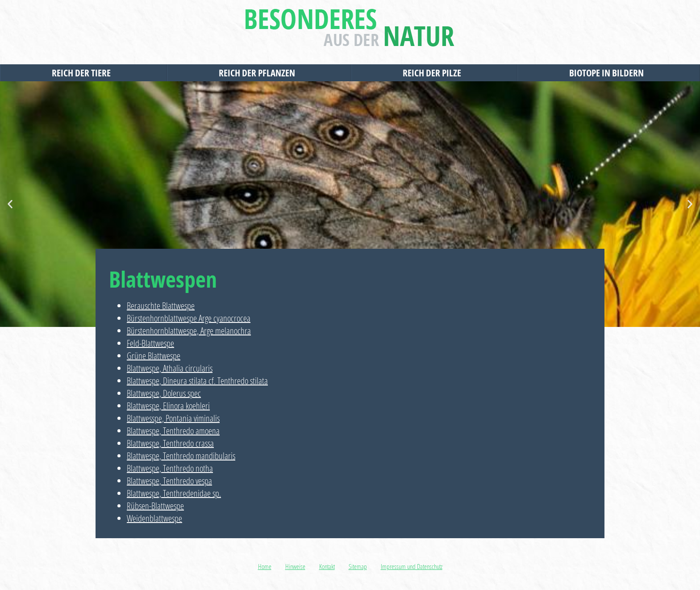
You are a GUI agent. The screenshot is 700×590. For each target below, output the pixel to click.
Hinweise (295, 566)
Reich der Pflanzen (259, 73)
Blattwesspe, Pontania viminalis (173, 418)
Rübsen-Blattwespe (155, 506)
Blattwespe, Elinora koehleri (168, 406)
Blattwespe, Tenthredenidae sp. (174, 493)
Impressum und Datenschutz (412, 566)
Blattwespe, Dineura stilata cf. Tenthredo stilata (197, 381)
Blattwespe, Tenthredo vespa (169, 481)
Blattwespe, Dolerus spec (164, 393)
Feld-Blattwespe (150, 343)
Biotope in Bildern (609, 73)
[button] (10, 204)
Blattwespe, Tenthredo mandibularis (181, 456)
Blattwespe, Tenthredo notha (170, 468)
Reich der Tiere (83, 73)
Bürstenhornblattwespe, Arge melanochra (189, 331)
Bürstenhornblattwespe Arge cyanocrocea (189, 318)
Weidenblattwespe (154, 518)
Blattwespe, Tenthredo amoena (173, 431)
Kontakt (327, 566)
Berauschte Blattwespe (161, 306)
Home (265, 566)
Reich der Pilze (434, 73)
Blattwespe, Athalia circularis (170, 368)
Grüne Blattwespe (154, 356)
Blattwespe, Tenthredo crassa (170, 443)
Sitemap (358, 566)
